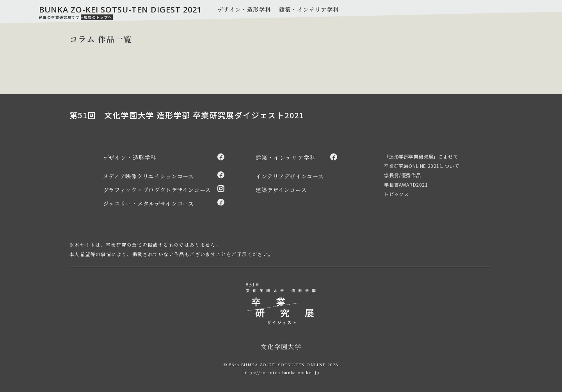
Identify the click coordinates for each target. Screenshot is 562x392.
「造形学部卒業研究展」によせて (421, 156)
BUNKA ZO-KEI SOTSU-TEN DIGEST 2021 (120, 10)
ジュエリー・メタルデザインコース (149, 203)
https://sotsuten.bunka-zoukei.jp (281, 372)
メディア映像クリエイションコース (149, 176)
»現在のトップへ (97, 17)
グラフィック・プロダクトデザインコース (157, 190)
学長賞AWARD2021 (406, 184)
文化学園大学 (281, 347)
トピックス (396, 194)
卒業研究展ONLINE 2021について (421, 166)
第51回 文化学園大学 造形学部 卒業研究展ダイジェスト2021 (187, 115)
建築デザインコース (281, 190)
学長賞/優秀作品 (402, 175)
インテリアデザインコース (290, 176)
